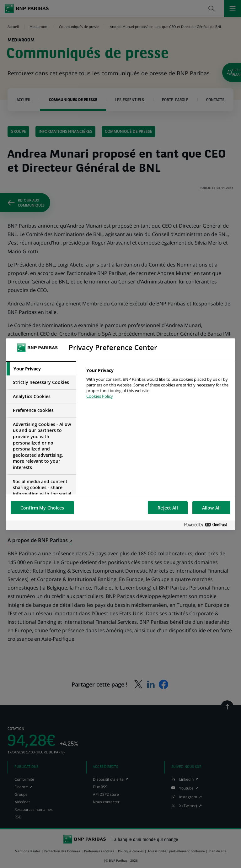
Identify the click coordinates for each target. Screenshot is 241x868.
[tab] (41, 369)
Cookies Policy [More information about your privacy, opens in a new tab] (100, 396)
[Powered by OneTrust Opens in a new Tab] (208, 525)
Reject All (168, 508)
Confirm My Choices (42, 508)
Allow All (211, 508)
